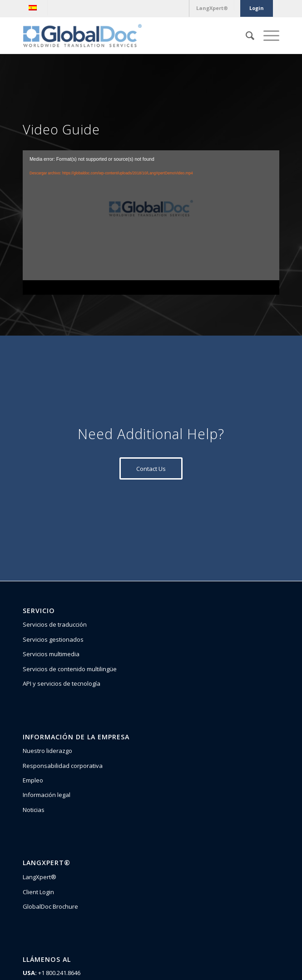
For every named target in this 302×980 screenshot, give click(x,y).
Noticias (34, 810)
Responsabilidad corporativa (63, 766)
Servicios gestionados (53, 639)
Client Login (38, 892)
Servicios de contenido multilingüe (70, 669)
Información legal (47, 795)
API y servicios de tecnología (62, 683)
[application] (151, 223)
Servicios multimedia (51, 654)
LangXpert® (40, 877)
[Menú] (267, 35)
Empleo (33, 780)
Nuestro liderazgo (47, 751)
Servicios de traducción (55, 624)
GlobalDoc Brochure (50, 906)
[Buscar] (245, 35)
